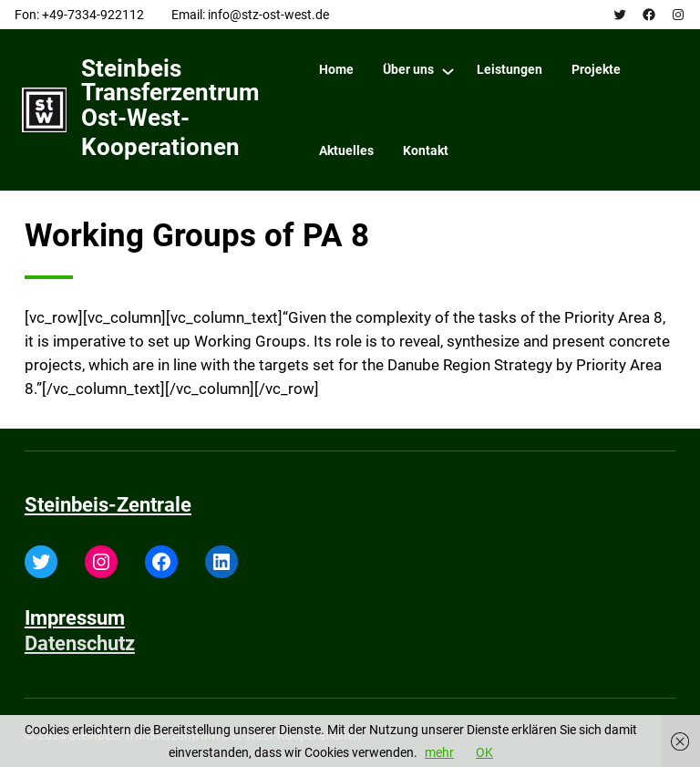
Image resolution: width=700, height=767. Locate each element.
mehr (439, 752)
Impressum (75, 617)
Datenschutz (80, 643)
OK (484, 752)
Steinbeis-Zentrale (108, 504)
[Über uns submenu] (448, 71)
